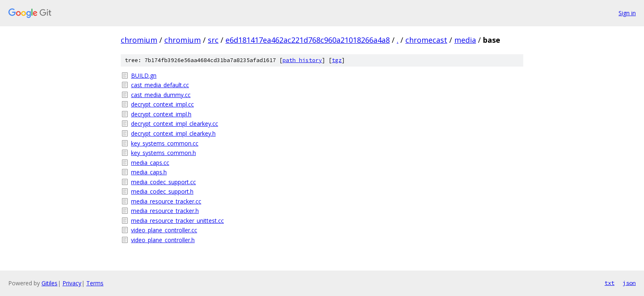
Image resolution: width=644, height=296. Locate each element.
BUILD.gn (144, 75)
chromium (139, 40)
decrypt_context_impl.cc (162, 104)
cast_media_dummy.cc (161, 95)
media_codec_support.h (162, 191)
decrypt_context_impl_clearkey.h (173, 133)
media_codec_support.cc (163, 182)
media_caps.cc (150, 163)
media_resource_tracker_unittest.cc (177, 221)
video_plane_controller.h (163, 240)
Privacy (72, 283)
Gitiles (49, 283)
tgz (337, 60)
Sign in (627, 13)
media (465, 40)
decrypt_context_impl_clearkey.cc (175, 124)
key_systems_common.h (163, 153)
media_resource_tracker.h (165, 211)
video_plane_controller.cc (164, 230)
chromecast (426, 40)
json (629, 283)
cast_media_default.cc (160, 85)
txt (609, 283)
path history (302, 60)
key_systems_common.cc (165, 143)
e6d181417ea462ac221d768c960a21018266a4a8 (308, 40)
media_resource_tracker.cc (166, 201)
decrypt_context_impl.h (161, 114)
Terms (95, 283)
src (213, 40)
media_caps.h (149, 172)
